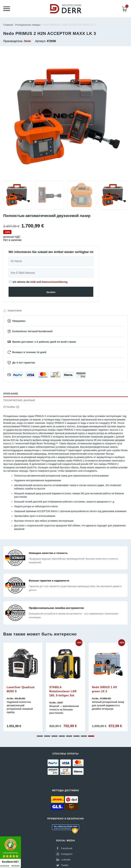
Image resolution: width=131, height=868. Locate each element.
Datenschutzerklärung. (55, 282)
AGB (33, 282)
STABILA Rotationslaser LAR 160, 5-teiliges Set (63, 691)
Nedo (28, 41)
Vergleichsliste (15, 311)
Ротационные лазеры (28, 25)
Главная (8, 25)
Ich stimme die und (39, 282)
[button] (40, 736)
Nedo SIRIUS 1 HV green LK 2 (105, 689)
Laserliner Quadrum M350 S (21, 689)
